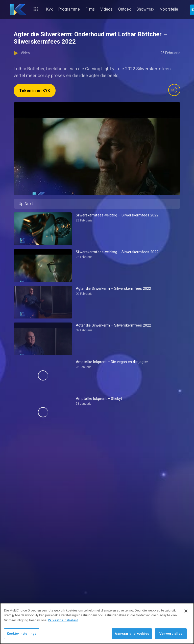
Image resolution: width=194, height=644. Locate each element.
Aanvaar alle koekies (132, 634)
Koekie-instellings (22, 634)
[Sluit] (186, 611)
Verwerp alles (171, 634)
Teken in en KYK (35, 91)
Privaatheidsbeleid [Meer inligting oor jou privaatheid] (63, 620)
